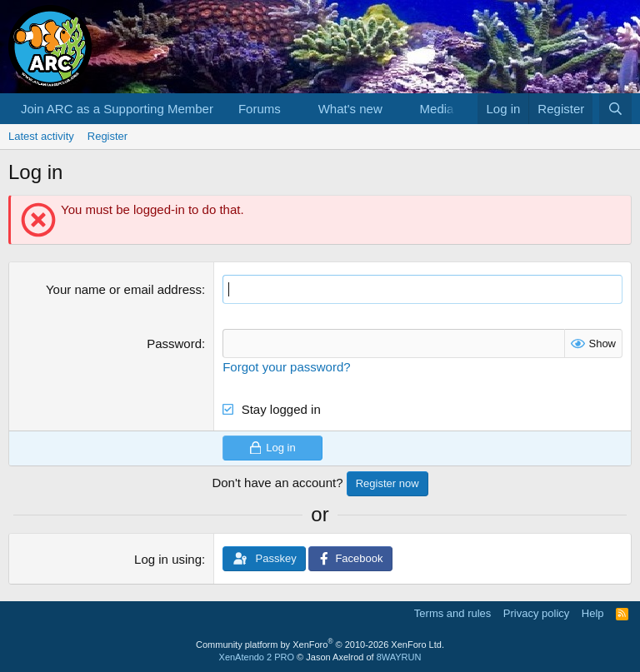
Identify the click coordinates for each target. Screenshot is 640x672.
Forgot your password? (286, 367)
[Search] (615, 109)
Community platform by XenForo (320, 645)
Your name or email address (124, 289)
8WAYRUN (399, 657)
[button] (294, 109)
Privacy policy (536, 613)
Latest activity (41, 136)
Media (437, 109)
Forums (260, 109)
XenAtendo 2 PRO (257, 657)
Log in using (168, 559)
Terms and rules (452, 613)
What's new (350, 109)
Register (107, 136)
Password (174, 343)
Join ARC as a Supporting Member (117, 109)
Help (593, 613)
